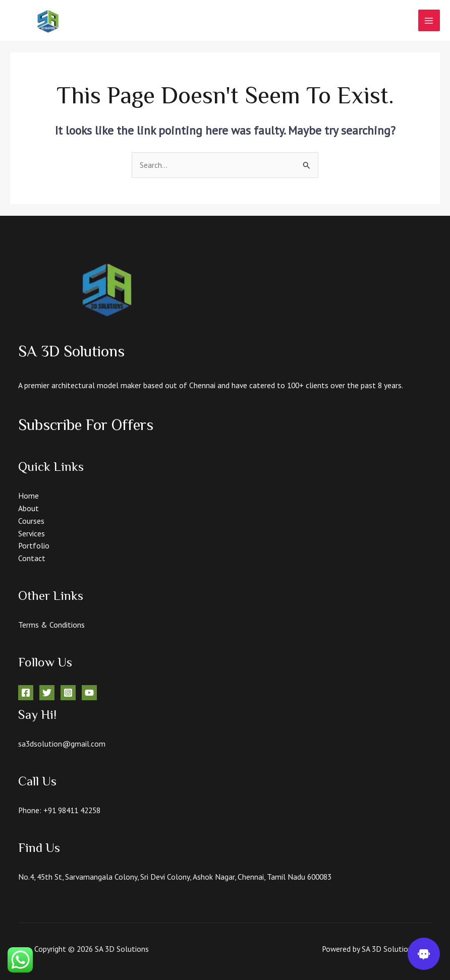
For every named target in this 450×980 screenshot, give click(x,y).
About (29, 508)
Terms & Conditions (51, 625)
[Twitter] (47, 693)
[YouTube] (89, 693)
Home (29, 496)
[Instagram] (68, 693)
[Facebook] (26, 693)
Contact (32, 558)
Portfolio (34, 545)
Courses (31, 521)
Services (32, 533)
